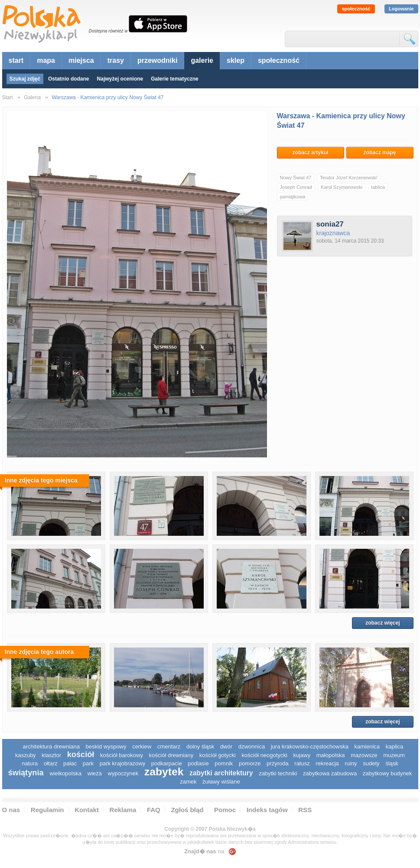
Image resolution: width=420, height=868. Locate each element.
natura (30, 763)
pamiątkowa (293, 197)
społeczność (356, 9)
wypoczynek (123, 773)
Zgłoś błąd (187, 810)
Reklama (123, 810)
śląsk (392, 763)
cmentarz (169, 747)
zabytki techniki (278, 773)
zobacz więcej (383, 623)
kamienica (367, 747)
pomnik (224, 763)
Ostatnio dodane (69, 79)
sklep (236, 60)
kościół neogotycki (264, 755)
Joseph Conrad (296, 187)
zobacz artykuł (311, 152)
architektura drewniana (51, 747)
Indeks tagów (267, 810)
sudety (371, 763)
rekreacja (327, 763)
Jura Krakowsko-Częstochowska (310, 747)
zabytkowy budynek (387, 773)
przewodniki (157, 60)
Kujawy (302, 755)
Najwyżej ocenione (120, 79)
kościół (81, 755)
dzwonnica (252, 747)
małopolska (331, 755)
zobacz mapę (380, 152)
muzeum (394, 755)
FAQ (154, 810)
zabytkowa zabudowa (330, 773)
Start (8, 97)
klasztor (51, 755)
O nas (11, 810)
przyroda (278, 763)
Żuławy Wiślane (221, 782)
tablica (378, 187)
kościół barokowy (122, 755)
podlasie (198, 763)
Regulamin (47, 810)
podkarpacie (167, 763)
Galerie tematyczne (174, 79)
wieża (95, 773)
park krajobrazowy (123, 763)
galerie (202, 60)
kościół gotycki (218, 755)
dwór (226, 747)
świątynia (26, 773)
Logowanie (401, 9)
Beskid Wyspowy (106, 747)
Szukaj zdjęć (25, 79)
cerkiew (142, 747)
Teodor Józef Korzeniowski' (349, 178)
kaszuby (26, 755)
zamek (188, 782)
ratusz (302, 763)
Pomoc (225, 810)
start (16, 60)
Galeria (32, 97)
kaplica (394, 747)
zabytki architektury (221, 773)
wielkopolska (65, 773)
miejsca (81, 60)
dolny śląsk (200, 747)
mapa (46, 60)
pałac (70, 763)
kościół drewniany (171, 755)
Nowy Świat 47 (296, 178)
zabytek (164, 772)
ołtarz (51, 763)
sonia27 (330, 224)
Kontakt (87, 810)
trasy (116, 60)
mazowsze (364, 755)
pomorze (250, 763)
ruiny (351, 763)
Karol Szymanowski (342, 187)
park (88, 763)
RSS (305, 810)
